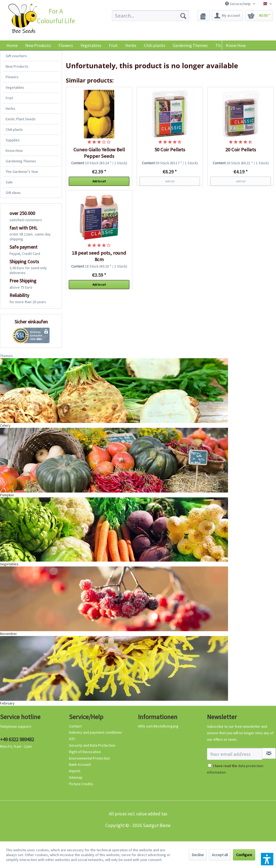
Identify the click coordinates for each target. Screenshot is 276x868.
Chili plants (14, 129)
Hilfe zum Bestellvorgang (158, 726)
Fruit (9, 98)
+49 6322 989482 (17, 739)
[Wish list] (203, 16)
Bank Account (80, 764)
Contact (75, 726)
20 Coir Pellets (241, 150)
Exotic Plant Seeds (21, 119)
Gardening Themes (21, 161)
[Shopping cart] (259, 16)
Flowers (12, 77)
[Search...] (151, 16)
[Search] (183, 16)
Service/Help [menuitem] (238, 4)
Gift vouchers (16, 56)
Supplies (13, 140)
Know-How (14, 151)
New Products (17, 66)
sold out (170, 181)
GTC (72, 739)
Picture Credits (81, 784)
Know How (236, 45)
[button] (267, 859)
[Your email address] (235, 754)
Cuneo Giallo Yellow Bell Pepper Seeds (99, 153)
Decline (198, 855)
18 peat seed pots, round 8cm (99, 256)
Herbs (11, 108)
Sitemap (76, 777)
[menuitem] (151, 16)
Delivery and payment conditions (95, 732)
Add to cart (99, 181)
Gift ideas (13, 193)
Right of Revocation (85, 752)
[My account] (227, 16)
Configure (244, 855)
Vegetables (15, 87)
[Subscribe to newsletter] (269, 753)
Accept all (220, 855)
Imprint (75, 771)
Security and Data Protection (92, 745)
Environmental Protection (89, 758)
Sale (9, 182)
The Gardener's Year (22, 172)
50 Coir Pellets (170, 150)
